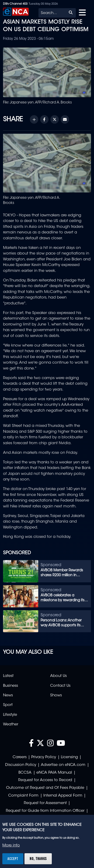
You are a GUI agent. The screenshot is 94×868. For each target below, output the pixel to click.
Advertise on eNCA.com (63, 765)
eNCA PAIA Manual (54, 773)
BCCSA (25, 773)
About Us (58, 676)
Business (10, 686)
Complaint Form (23, 796)
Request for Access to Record (45, 780)
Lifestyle (10, 715)
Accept (13, 859)
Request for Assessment (45, 803)
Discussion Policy (21, 765)
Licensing (69, 757)
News (8, 695)
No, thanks (38, 859)
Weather (11, 724)
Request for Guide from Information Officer (45, 811)
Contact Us (60, 686)
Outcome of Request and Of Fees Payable (45, 788)
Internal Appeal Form (63, 796)
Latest (8, 676)
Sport (8, 705)
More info (11, 846)
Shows (56, 695)
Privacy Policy (44, 757)
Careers (20, 757)
